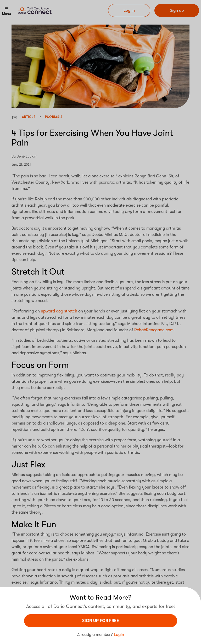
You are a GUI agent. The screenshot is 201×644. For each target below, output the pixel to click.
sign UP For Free (100, 621)
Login (119, 635)
